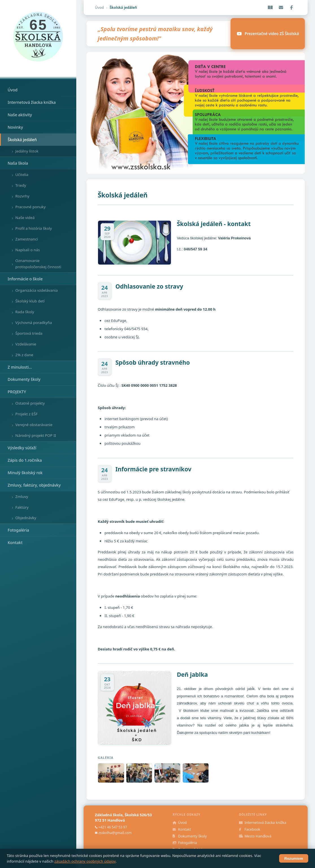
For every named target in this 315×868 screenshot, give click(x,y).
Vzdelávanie (26, 344)
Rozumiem (294, 859)
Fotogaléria (18, 530)
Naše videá (25, 218)
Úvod (13, 90)
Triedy (21, 185)
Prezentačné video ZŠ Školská (268, 34)
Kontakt (15, 542)
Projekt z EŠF (26, 414)
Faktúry (22, 507)
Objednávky (26, 518)
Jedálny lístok (27, 151)
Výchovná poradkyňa (33, 323)
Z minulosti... (20, 367)
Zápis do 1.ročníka (25, 460)
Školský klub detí (30, 301)
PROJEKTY (17, 392)
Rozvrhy (22, 196)
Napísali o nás (28, 250)
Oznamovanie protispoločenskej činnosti (38, 264)
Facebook (250, 829)
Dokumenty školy (24, 379)
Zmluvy (22, 497)
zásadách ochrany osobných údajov (85, 861)
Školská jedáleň (22, 140)
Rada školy (25, 312)
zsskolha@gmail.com (115, 833)
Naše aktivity (20, 115)
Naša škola (18, 163)
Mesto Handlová (255, 836)
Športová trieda (29, 333)
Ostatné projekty (30, 403)
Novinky (15, 127)
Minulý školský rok (25, 473)
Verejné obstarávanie (34, 425)
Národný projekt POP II (36, 435)
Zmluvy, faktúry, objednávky (34, 485)
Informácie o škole (25, 279)
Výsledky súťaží (22, 448)
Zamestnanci (27, 239)
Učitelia (22, 175)
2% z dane (24, 355)
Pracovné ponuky (30, 207)
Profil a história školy (33, 228)
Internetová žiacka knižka (32, 102)
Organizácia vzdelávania (36, 290)
